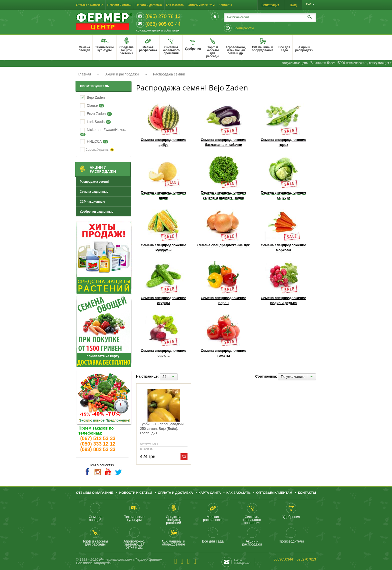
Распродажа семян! (94, 182)
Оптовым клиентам (201, 5)
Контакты (225, 5)
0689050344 (283, 559)
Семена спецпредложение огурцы (163, 283)
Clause (92, 105)
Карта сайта (210, 493)
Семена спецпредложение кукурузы (163, 230)
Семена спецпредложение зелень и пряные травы (223, 178)
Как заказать (175, 5)
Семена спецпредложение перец (223, 283)
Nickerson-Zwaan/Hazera (106, 130)
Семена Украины (97, 150)
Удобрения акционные (96, 212)
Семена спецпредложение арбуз (163, 125)
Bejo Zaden (96, 97)
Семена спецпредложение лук (223, 228)
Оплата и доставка (149, 5)
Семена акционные (94, 192)
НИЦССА (94, 141)
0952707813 (306, 559)
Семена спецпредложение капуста (283, 178)
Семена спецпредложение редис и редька (283, 283)
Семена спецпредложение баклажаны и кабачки (223, 125)
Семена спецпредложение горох (283, 125)
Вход (293, 5)
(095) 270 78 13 (163, 16)
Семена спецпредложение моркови (283, 230)
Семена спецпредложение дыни (163, 178)
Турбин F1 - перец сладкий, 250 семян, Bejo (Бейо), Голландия (162, 429)
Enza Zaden (96, 114)
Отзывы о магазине (89, 5)
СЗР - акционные (92, 202)
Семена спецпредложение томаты (223, 336)
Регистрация (270, 5)
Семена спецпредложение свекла (163, 336)
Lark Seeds (96, 122)
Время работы (243, 28)
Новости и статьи (119, 5)
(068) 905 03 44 (163, 24)
